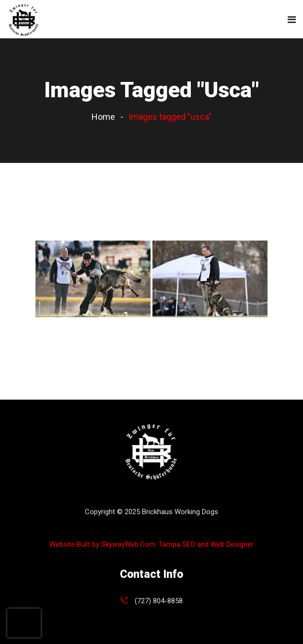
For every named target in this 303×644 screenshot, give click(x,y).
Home (103, 117)
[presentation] (24, 623)
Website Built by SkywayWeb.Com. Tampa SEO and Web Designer (151, 544)
